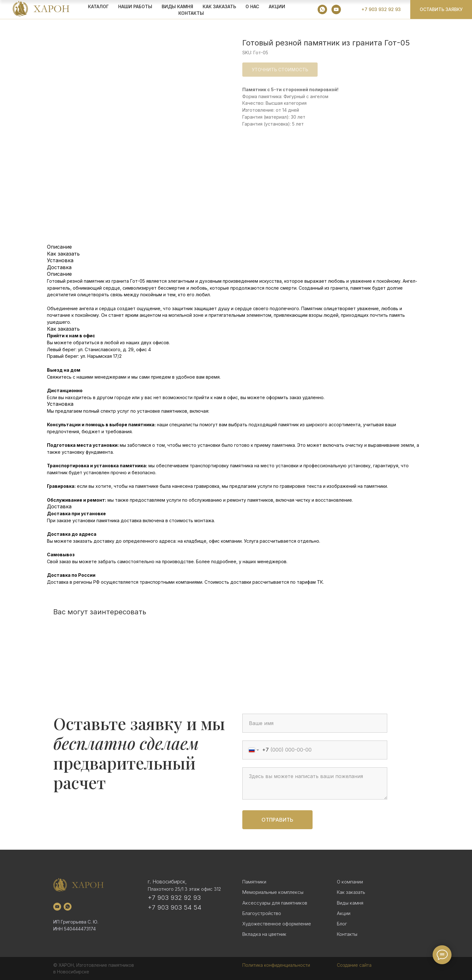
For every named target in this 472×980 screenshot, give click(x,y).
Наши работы (135, 6)
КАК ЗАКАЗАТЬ (219, 6)
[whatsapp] (322, 9)
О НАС (252, 6)
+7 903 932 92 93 (174, 898)
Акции (344, 913)
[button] (441, 9)
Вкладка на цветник (264, 934)
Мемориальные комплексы (273, 892)
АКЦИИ (277, 6)
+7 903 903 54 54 (175, 907)
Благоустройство (262, 913)
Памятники (254, 882)
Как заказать (351, 892)
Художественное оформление (277, 924)
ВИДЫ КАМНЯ (177, 6)
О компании (350, 882)
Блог (342, 924)
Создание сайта (354, 965)
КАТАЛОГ (98, 6)
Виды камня (350, 903)
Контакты (191, 13)
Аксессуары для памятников (275, 903)
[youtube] (336, 9)
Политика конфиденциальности (276, 965)
